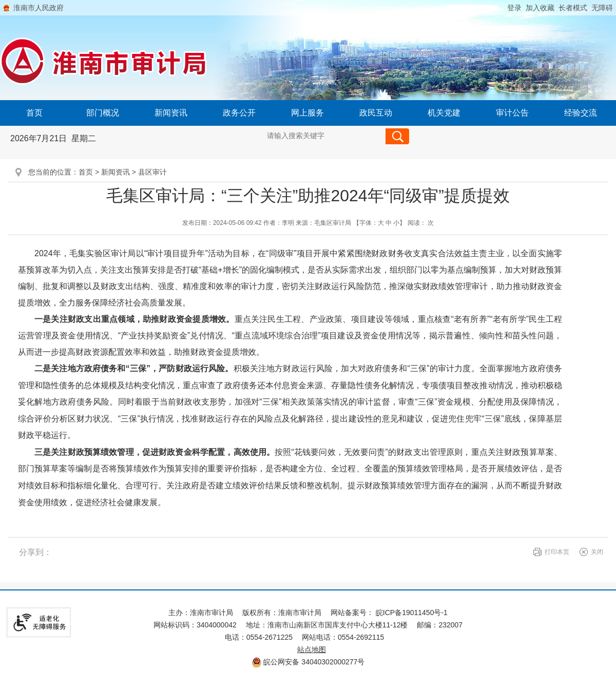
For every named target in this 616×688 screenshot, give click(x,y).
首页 (34, 113)
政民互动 (376, 113)
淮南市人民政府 (38, 8)
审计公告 (512, 113)
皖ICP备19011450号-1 (412, 613)
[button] (571, 8)
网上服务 (307, 113)
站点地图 (312, 649)
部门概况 (103, 113)
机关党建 (444, 113)
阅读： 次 (421, 223)
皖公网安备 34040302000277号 (308, 662)
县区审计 (152, 172)
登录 (514, 8)
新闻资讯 (171, 113)
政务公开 (239, 113)
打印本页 (557, 552)
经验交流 (581, 113)
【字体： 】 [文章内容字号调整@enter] (380, 223)
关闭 (597, 552)
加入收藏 (540, 8)
